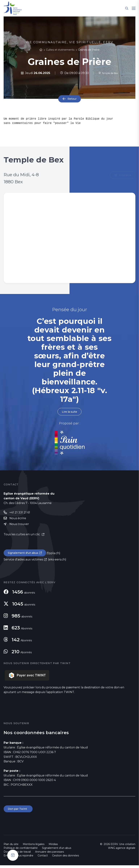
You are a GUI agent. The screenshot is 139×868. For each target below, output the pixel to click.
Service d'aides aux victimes (23, 562)
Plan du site (11, 847)
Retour (72, 99)
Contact (43, 858)
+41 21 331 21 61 (20, 513)
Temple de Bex (108, 73)
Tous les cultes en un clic (22, 536)
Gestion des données (66, 858)
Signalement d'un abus (25, 555)
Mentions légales (34, 847)
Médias (53, 847)
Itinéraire (125, 175)
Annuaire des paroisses (50, 854)
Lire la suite (69, 412)
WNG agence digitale (122, 851)
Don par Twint (19, 811)
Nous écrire (18, 519)
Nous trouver (19, 525)
